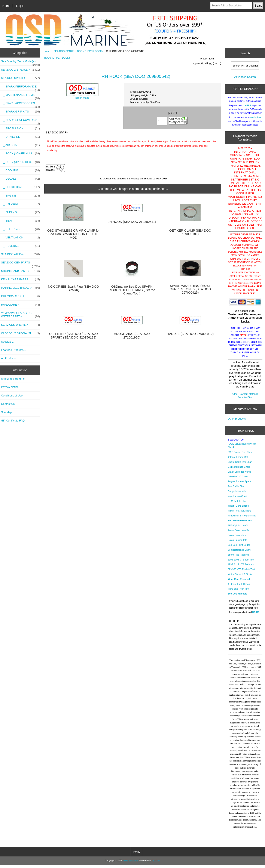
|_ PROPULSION (20, 129)
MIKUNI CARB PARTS (20, 271)
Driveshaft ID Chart (238, 480)
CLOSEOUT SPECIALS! (20, 333)
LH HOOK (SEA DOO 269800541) (132, 222)
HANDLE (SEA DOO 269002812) (190, 334)
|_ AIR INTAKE (20, 145)
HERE (248, 109)
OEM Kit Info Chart (238, 504)
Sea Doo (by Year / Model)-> (20, 62)
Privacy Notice (10, 387)
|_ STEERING (20, 229)
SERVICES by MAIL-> (20, 325)
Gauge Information (237, 494)
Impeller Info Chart (237, 499)
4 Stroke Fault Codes (239, 587)
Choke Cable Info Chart (240, 465)
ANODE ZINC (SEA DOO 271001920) (132, 336)
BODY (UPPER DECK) (90, 51)
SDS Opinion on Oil (238, 529)
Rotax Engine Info (237, 538)
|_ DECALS (20, 179)
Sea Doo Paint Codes (239, 548)
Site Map (6, 412)
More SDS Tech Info (238, 592)
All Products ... (10, 358)
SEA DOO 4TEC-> (20, 254)
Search (245, 53)
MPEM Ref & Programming (242, 519)
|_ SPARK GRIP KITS (20, 112)
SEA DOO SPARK (64, 51)
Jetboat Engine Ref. (238, 460)
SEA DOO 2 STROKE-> (20, 70)
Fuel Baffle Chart (237, 489)
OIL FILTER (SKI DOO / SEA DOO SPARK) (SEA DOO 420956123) (73, 336)
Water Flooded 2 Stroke (240, 577)
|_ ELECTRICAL (20, 187)
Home (6, 6)
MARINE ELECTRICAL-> (20, 288)
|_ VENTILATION (20, 238)
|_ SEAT (20, 221)
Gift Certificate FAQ (13, 421)
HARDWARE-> (20, 305)
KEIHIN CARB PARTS (20, 279)
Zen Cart (156, 864)
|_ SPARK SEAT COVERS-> (20, 121)
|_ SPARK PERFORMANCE (20, 88)
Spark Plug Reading (238, 558)
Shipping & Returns (13, 379)
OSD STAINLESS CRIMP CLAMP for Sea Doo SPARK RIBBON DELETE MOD (74, 234)
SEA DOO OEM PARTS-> (20, 264)
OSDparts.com (130, 864)
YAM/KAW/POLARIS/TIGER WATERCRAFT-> (20, 315)
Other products (237, 422)
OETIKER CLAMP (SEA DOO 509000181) (190, 232)
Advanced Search (245, 80)
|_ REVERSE (20, 246)
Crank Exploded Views (240, 475)
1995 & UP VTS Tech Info (241, 568)
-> (20, 78)
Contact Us (8, 404)
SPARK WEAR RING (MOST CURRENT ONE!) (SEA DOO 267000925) (190, 289)
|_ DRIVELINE (20, 137)
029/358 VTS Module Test (241, 572)
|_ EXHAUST (20, 204)
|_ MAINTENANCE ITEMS (20, 96)
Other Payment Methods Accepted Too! (245, 399)
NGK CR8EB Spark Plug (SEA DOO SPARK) (73, 288)
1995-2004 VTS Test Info (241, 563)
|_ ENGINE (20, 196)
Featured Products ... (14, 350)
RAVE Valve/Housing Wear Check (242, 449)
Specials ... (8, 342)
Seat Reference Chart (239, 553)
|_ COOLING (20, 170)
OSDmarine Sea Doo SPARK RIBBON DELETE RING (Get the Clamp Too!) (132, 290)
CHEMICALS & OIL (20, 296)
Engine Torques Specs (240, 485)
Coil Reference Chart (239, 470)
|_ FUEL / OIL (20, 212)
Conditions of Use (12, 396)
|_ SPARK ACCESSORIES (20, 104)
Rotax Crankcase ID (238, 534)
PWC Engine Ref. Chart (240, 455)
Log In (20, 6)
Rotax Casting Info (237, 543)
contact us (256, 120)
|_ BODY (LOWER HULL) (20, 154)
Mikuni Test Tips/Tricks (240, 514)
